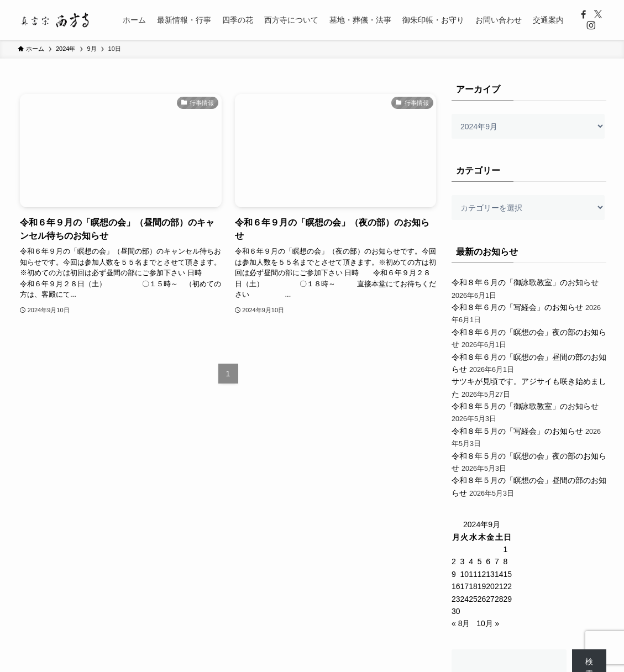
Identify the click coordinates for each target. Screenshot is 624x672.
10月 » (488, 623)
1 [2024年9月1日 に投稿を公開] (505, 549)
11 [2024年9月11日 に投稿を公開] (473, 574)
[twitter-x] (598, 14)
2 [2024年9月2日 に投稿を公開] (454, 561)
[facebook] (584, 14)
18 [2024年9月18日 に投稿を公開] (473, 586)
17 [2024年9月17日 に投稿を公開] (465, 586)
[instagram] (591, 25)
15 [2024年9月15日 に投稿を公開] (507, 574)
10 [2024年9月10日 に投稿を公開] (465, 574)
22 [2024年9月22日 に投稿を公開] (507, 586)
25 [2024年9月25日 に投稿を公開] (473, 599)
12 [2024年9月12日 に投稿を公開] (482, 574)
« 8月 (461, 623)
